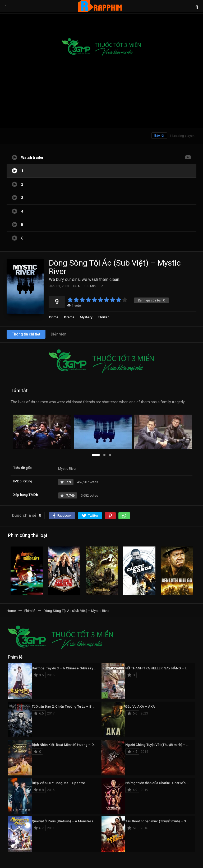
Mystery (86, 317)
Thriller (103, 317)
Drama (69, 317)
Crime (54, 317)
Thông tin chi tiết (26, 334)
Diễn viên (59, 334)
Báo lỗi (159, 136)
